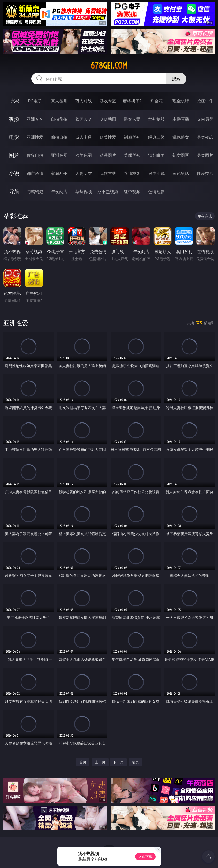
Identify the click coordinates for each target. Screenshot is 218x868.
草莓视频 (84, 191)
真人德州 (59, 101)
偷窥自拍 (35, 155)
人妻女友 (84, 173)
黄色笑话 (181, 173)
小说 (14, 173)
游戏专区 (108, 101)
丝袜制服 (156, 119)
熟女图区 (181, 155)
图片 (14, 155)
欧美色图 (84, 155)
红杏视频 (132, 191)
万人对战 (84, 101)
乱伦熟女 (181, 137)
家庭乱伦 (59, 173)
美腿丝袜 (132, 155)
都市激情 (35, 173)
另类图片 (205, 155)
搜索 (176, 79)
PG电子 (35, 101)
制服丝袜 (132, 137)
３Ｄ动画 (108, 119)
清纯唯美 (156, 155)
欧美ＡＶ (84, 119)
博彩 (14, 101)
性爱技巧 (205, 173)
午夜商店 (59, 191)
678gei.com (109, 65)
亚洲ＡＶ (35, 119)
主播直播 (181, 119)
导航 (14, 191)
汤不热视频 (108, 191)
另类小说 (156, 173)
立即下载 (145, 856)
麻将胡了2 (132, 101)
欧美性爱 (108, 137)
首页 (83, 762)
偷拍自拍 (59, 137)
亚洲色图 (59, 155)
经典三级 (156, 137)
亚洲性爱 (35, 137)
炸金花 (156, 101)
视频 (14, 119)
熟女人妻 (132, 119)
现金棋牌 (181, 101)
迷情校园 (132, 173)
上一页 (100, 762)
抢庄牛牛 (205, 101)
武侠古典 (108, 173)
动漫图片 (108, 155)
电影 (14, 137)
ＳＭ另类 (205, 119)
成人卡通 (84, 137)
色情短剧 (156, 191)
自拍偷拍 (59, 119)
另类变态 (205, 137)
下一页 (118, 762)
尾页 (135, 762)
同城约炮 (35, 191)
